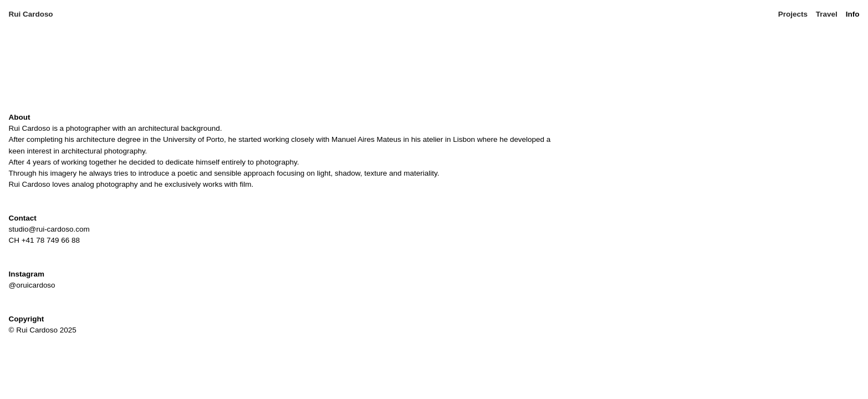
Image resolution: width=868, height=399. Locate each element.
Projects (793, 14)
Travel (827, 14)
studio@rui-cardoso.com (49, 229)
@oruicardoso (32, 285)
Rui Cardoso (32, 14)
